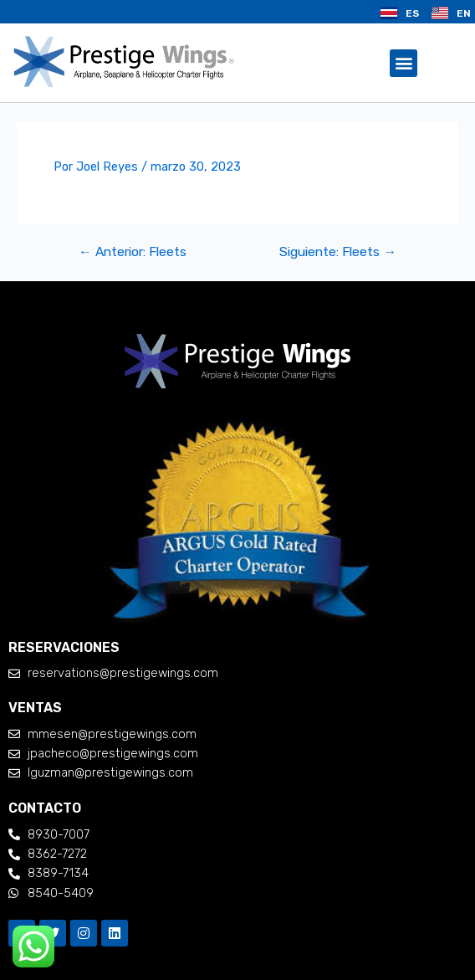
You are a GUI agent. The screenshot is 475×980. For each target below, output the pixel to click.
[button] (403, 63)
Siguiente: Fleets (338, 252)
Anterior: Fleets (133, 252)
